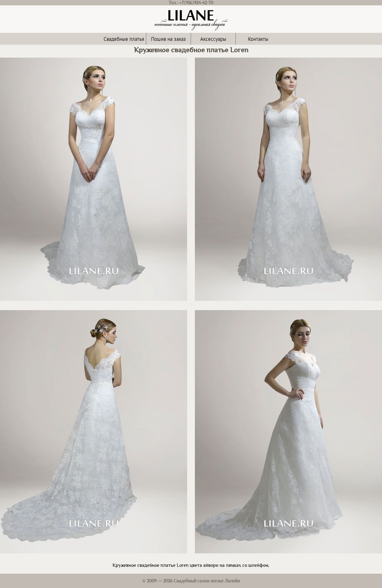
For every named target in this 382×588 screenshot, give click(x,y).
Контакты (258, 39)
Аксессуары (213, 39)
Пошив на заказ (168, 39)
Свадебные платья (124, 39)
